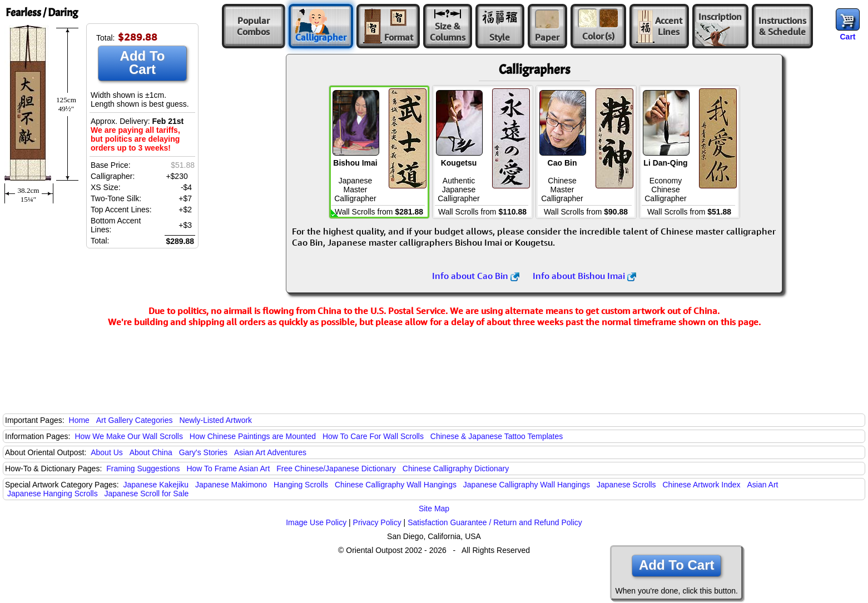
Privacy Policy (377, 522)
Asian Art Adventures (270, 452)
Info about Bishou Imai (584, 276)
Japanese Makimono (231, 485)
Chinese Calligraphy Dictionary (456, 469)
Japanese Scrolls (626, 485)
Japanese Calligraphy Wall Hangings (527, 485)
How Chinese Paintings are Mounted (253, 436)
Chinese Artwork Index (702, 485)
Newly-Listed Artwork (215, 420)
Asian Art (762, 485)
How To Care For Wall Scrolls (373, 436)
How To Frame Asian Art (228, 469)
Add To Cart (143, 63)
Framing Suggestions (143, 469)
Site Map (434, 509)
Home (79, 420)
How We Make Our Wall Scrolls (128, 436)
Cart (847, 37)
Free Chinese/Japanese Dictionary (336, 469)
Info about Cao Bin (476, 276)
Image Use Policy (316, 522)
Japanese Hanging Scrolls (53, 494)
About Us (107, 452)
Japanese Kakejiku (156, 485)
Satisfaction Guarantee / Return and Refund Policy (495, 522)
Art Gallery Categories (135, 420)
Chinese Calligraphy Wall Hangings (396, 485)
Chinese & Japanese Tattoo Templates (497, 436)
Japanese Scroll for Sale (147, 494)
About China (151, 452)
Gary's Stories (203, 452)
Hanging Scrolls (301, 485)
